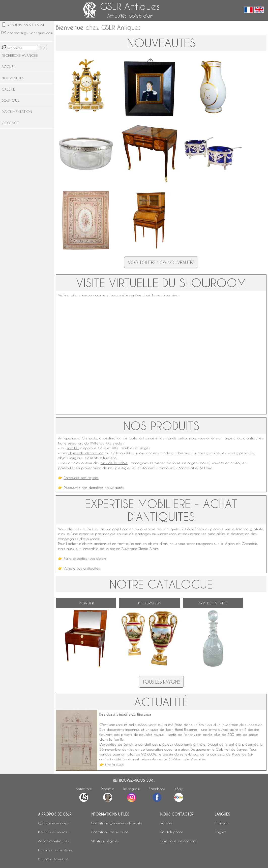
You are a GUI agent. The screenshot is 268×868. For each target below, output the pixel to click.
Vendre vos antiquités (82, 568)
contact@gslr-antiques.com (30, 33)
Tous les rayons (161, 682)
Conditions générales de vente (116, 823)
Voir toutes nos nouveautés (161, 262)
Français (222, 823)
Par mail (167, 823)
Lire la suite (114, 765)
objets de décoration (86, 453)
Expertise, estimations (55, 850)
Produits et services (54, 832)
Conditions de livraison (110, 832)
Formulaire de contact (178, 841)
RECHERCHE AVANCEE (20, 55)
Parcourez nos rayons (81, 478)
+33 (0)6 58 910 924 (26, 25)
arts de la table (114, 463)
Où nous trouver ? (53, 859)
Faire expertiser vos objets (85, 558)
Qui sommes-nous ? (54, 823)
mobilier (73, 448)
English (220, 832)
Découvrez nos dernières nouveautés (94, 487)
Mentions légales (105, 841)
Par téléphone (172, 832)
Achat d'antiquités (54, 841)
